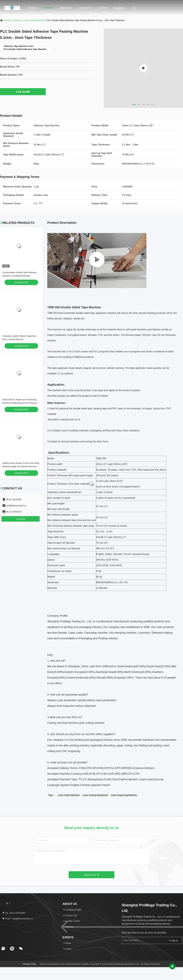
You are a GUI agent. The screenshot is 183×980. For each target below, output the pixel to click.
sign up (173, 940)
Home (32, 8)
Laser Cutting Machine (34, 20)
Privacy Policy (30, 964)
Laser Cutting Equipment (95, 795)
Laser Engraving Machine (124, 795)
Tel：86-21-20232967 (14, 913)
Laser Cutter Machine (69, 795)
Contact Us (85, 8)
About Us (66, 8)
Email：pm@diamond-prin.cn (18, 919)
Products (48, 8)
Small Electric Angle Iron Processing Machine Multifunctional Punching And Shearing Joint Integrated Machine (20, 403)
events (103, 8)
